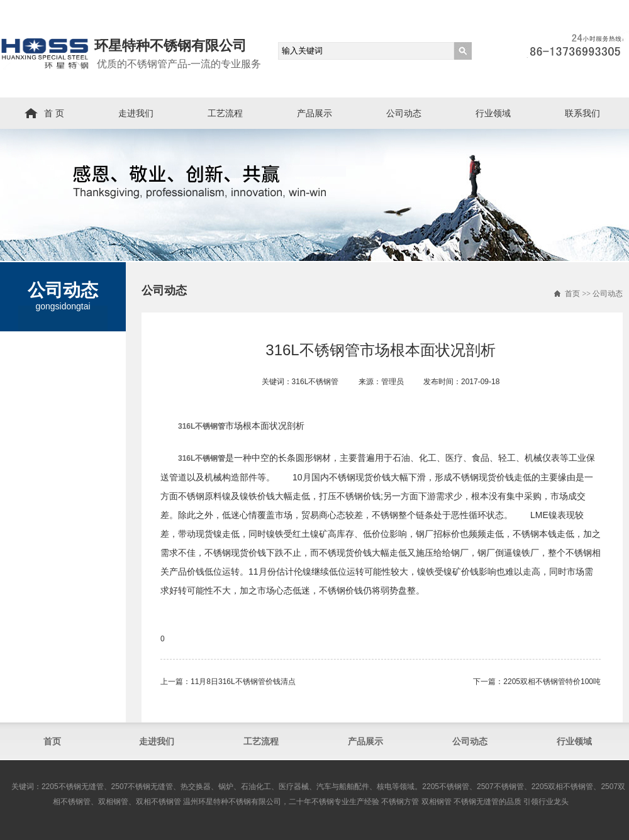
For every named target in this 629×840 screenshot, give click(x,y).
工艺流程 (225, 113)
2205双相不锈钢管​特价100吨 (552, 682)
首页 (572, 294)
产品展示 (314, 113)
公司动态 (404, 113)
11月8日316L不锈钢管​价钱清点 (243, 682)
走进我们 (136, 113)
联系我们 (582, 113)
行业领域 (493, 113)
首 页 (54, 113)
